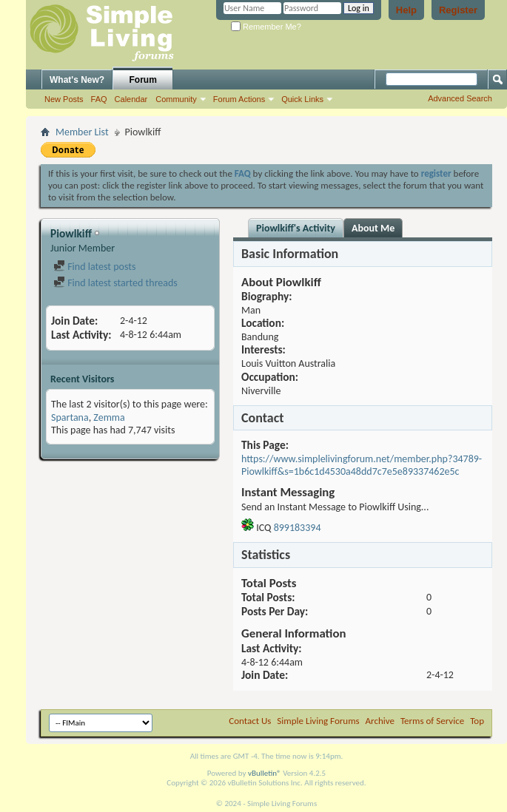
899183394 (298, 528)
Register (458, 10)
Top (477, 721)
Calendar (131, 99)
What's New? (77, 80)
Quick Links (302, 99)
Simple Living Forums (318, 721)
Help (406, 10)
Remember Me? (266, 27)
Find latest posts (94, 267)
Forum (143, 80)
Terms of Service (432, 721)
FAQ (99, 99)
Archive (380, 721)
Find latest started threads (115, 283)
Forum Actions (239, 99)
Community (176, 99)
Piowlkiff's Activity (296, 228)
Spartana (70, 417)
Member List (82, 132)
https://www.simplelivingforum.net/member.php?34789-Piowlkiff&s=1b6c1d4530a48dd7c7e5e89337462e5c (362, 465)
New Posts (64, 99)
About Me (373, 228)
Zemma (109, 417)
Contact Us (250, 721)
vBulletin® (265, 773)
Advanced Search (460, 98)
